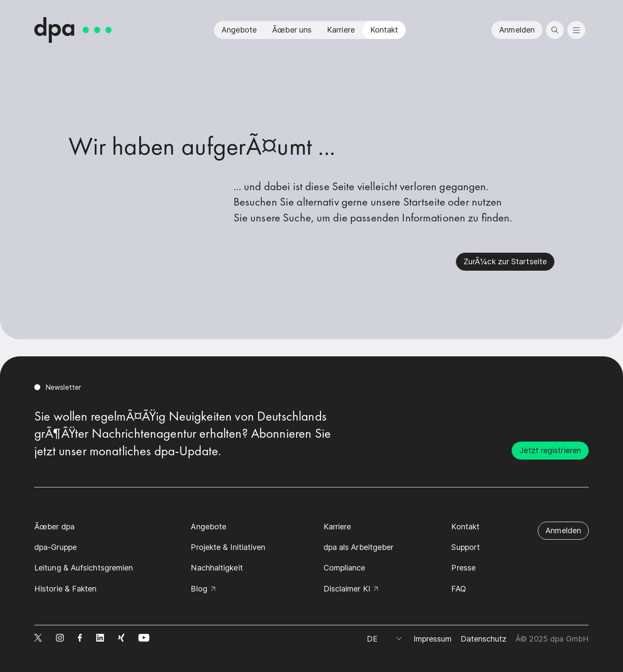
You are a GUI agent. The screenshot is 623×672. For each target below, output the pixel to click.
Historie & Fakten (66, 589)
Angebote (239, 30)
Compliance (344, 568)
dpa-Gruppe (55, 547)
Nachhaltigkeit (217, 568)
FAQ (458, 589)
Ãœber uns (292, 30)
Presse (463, 568)
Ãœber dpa (54, 527)
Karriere (341, 30)
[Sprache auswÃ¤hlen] (386, 639)
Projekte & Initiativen (228, 547)
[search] (555, 30)
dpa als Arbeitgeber (359, 547)
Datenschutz (484, 639)
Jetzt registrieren (550, 450)
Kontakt (384, 30)
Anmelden (517, 30)
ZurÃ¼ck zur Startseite (505, 261)
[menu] (576, 30)
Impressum (433, 639)
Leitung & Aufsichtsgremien (84, 568)
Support (466, 547)
